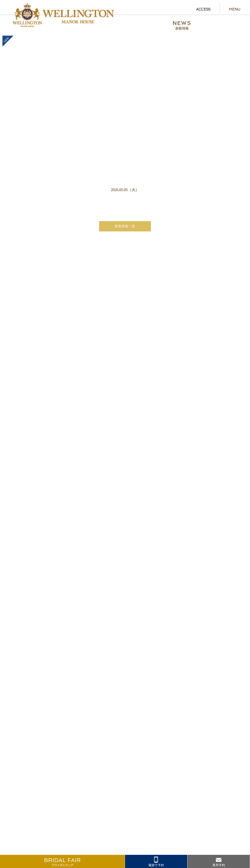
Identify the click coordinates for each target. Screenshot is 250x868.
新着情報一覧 (125, 226)
